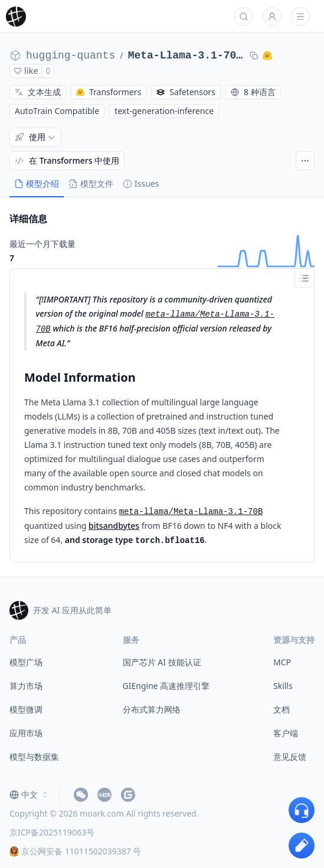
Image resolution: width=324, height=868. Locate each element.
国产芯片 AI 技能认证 (162, 662)
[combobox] (30, 795)
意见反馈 (290, 757)
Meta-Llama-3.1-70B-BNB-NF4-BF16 (186, 56)
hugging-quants (71, 56)
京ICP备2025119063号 (52, 832)
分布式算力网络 (152, 709)
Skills (283, 686)
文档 (282, 709)
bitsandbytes (114, 526)
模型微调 (26, 709)
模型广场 (26, 662)
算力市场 (26, 686)
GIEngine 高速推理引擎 (166, 686)
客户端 (286, 733)
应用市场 (26, 733)
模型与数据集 (34, 757)
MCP (282, 662)
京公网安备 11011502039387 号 (75, 851)
